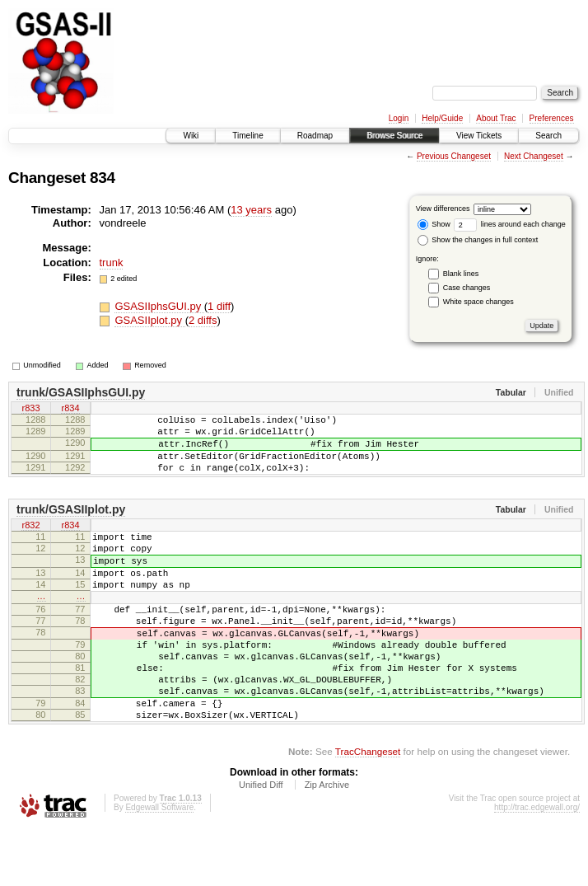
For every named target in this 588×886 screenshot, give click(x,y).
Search (548, 136)
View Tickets (479, 136)
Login (399, 118)
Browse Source (394, 136)
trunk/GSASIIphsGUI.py (81, 392)
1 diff (219, 306)
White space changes (478, 302)
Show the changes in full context (478, 240)
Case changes (467, 288)
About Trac (496, 118)
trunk (112, 263)
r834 (70, 410)
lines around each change (510, 224)
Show (434, 224)
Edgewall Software (159, 864)
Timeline (247, 136)
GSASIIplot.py (149, 320)
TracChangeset (368, 808)
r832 (30, 541)
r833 (30, 410)
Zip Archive (327, 841)
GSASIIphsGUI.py (159, 306)
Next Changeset (534, 156)
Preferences (552, 118)
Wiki (191, 136)
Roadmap (315, 136)
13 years (251, 210)
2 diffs (203, 320)
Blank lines (461, 274)
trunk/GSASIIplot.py (71, 524)
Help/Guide (442, 118)
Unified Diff (261, 841)
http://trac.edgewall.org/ (537, 864)
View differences (443, 209)
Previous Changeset (454, 156)
